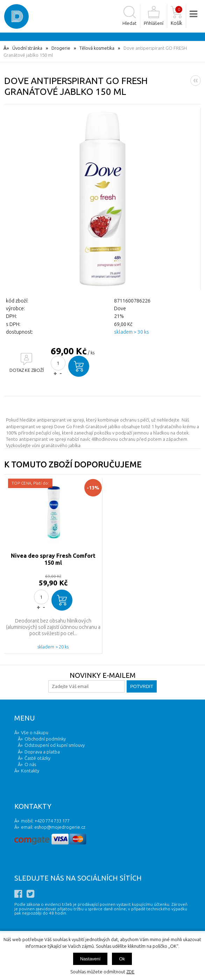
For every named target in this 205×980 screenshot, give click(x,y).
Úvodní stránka (27, 48)
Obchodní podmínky (45, 739)
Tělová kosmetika (97, 48)
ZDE (130, 972)
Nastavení (90, 959)
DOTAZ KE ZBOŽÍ (27, 370)
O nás (30, 764)
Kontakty (30, 771)
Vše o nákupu (35, 732)
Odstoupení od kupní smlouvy (55, 745)
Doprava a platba (42, 752)
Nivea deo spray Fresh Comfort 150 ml (53, 559)
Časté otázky (37, 758)
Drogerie (61, 48)
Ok (122, 959)
